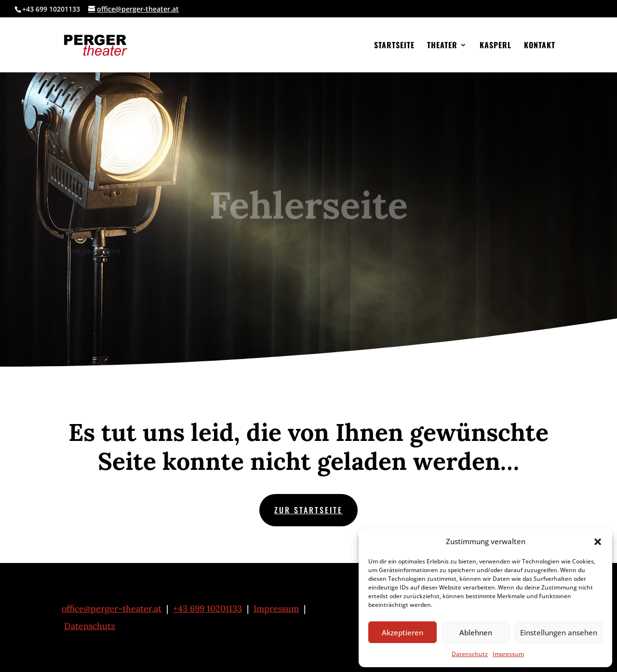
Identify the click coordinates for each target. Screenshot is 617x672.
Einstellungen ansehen (559, 632)
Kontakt (540, 46)
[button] (598, 542)
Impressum (508, 654)
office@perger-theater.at (112, 609)
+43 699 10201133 (208, 609)
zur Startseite (308, 510)
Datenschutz (470, 654)
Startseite (394, 46)
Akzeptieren (402, 632)
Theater (442, 46)
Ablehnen (476, 632)
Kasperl (496, 46)
